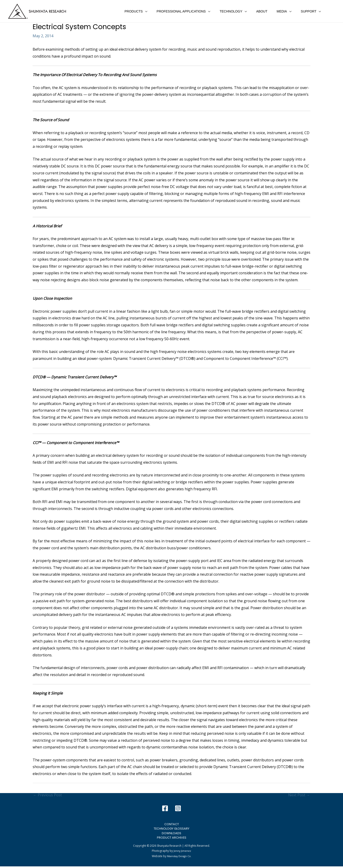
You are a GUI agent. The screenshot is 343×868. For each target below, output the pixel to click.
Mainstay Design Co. (179, 858)
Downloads (171, 834)
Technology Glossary (171, 829)
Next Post (299, 795)
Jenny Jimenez (182, 852)
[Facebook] (165, 808)
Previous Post (47, 795)
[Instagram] (178, 808)
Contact (171, 824)
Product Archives (172, 839)
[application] (160, 11)
